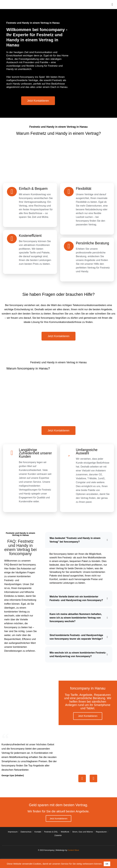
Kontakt (38, 834)
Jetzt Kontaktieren (88, 718)
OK (107, 864)
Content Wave (73, 852)
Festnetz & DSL (51, 834)
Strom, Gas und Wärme (83, 834)
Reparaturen (101, 834)
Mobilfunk (65, 834)
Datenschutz (26, 834)
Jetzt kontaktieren (59, 820)
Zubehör (58, 837)
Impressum (13, 834)
